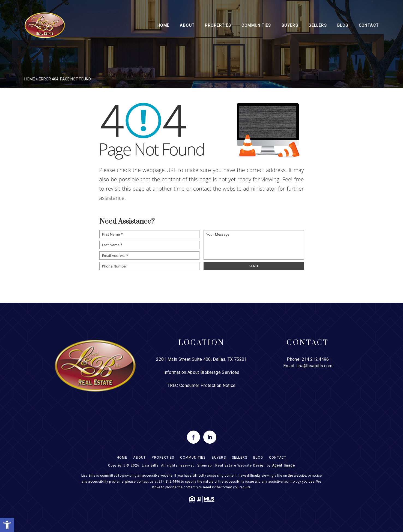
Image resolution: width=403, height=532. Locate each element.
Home (164, 25)
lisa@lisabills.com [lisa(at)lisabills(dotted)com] (314, 366)
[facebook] (193, 437)
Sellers (318, 25)
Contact (369, 25)
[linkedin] (210, 437)
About (187, 25)
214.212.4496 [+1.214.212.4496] (315, 359)
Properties (218, 25)
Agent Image (283, 465)
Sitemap (205, 465)
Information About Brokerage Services (201, 372)
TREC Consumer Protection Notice (202, 385)
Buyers (290, 25)
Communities (256, 25)
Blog (343, 25)
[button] (7, 525)
